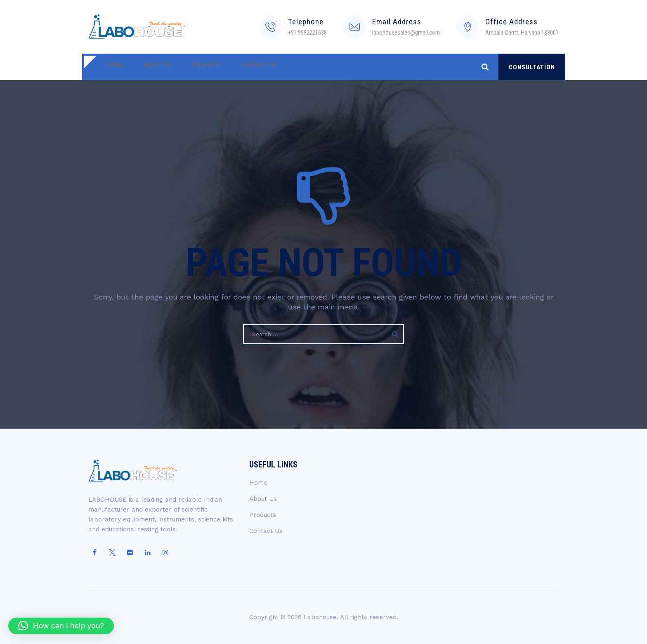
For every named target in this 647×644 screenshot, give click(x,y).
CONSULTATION (532, 67)
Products (194, 67)
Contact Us (242, 67)
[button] (61, 626)
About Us (150, 67)
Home (113, 67)
